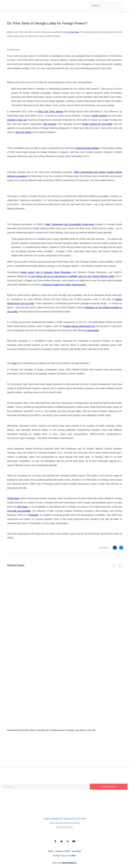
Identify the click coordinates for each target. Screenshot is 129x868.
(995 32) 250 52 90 (64, 827)
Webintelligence (69, 863)
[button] (122, 12)
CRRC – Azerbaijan (73, 851)
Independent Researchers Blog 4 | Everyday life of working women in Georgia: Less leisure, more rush (51, 730)
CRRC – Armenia (55, 851)
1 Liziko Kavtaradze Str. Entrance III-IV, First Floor (64, 819)
